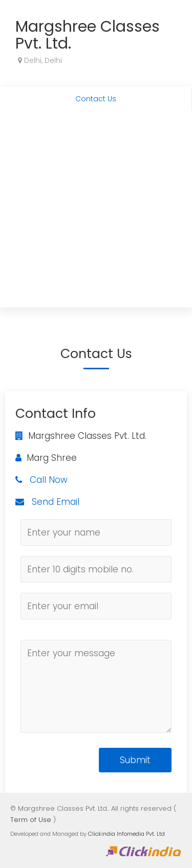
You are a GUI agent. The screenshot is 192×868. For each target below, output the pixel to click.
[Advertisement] (96, 212)
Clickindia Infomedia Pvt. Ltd (126, 834)
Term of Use (31, 820)
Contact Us (96, 99)
